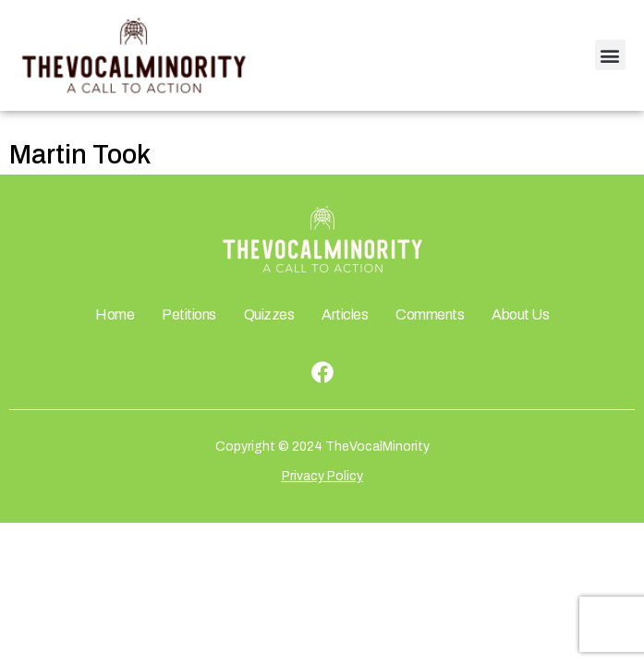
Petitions (189, 314)
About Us (520, 314)
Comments (430, 314)
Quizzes (269, 314)
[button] (610, 55)
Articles (345, 314)
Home (115, 314)
